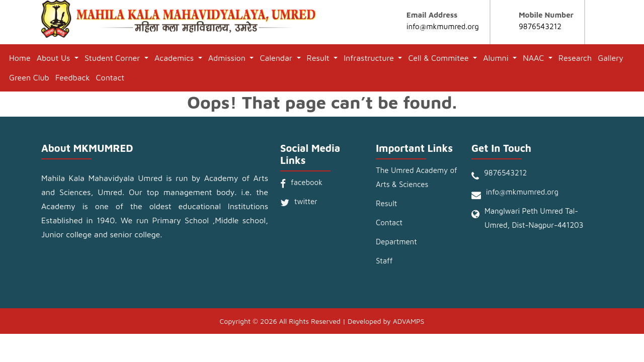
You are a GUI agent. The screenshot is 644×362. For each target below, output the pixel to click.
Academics (175, 58)
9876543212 (540, 26)
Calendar (277, 58)
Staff (384, 261)
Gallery (611, 58)
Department (396, 242)
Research (575, 58)
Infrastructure (370, 58)
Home (20, 58)
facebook (307, 182)
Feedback (73, 77)
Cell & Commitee (439, 58)
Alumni (497, 58)
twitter (306, 201)
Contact (110, 77)
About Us (55, 58)
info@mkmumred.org (443, 26)
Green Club (29, 77)
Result (319, 58)
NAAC (534, 58)
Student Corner (113, 58)
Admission (228, 58)
